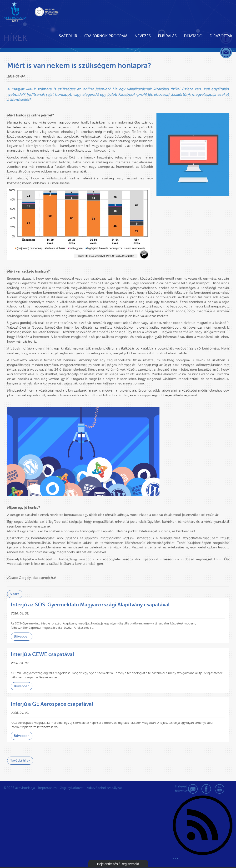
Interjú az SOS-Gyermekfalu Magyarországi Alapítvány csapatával (90, 605)
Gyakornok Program (106, 36)
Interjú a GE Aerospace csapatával (52, 704)
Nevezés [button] (143, 36)
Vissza (15, 594)
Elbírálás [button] (167, 36)
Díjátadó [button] (193, 36)
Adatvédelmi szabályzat (104, 788)
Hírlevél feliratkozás (180, 789)
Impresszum (47, 788)
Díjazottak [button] (221, 36)
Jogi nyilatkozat (72, 788)
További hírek (20, 760)
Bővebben (22, 636)
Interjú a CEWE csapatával (42, 654)
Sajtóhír (68, 36)
